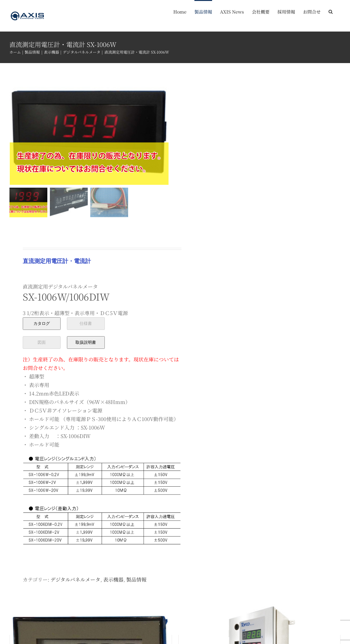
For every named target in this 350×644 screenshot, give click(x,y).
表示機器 (113, 579)
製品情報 (136, 579)
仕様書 (86, 322)
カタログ (42, 322)
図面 (42, 341)
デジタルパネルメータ (75, 579)
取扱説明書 (86, 341)
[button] (331, 11)
